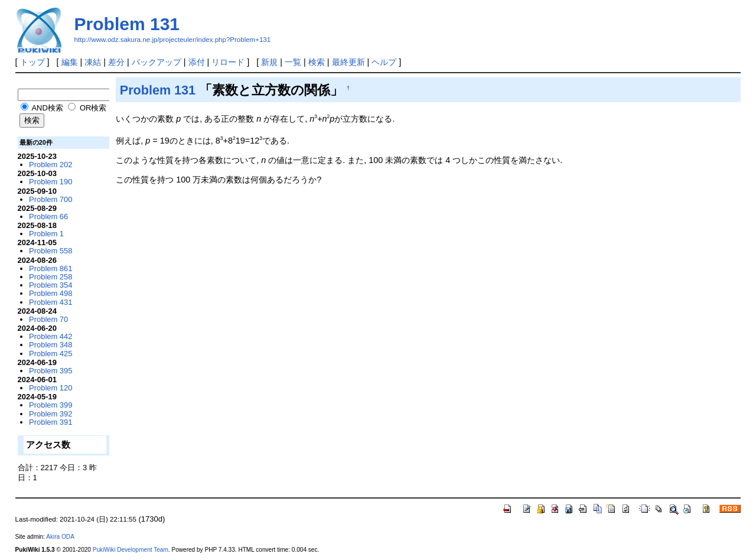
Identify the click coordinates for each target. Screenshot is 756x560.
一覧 (293, 62)
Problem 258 (50, 277)
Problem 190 (50, 182)
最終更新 (348, 62)
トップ (32, 62)
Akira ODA (60, 537)
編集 (70, 62)
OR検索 (87, 108)
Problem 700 (50, 199)
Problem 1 (46, 234)
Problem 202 (50, 165)
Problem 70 (48, 319)
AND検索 (42, 108)
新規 (269, 62)
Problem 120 (50, 388)
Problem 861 (50, 268)
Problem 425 (50, 354)
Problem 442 (50, 336)
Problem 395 (50, 371)
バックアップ (157, 62)
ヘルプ (384, 62)
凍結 (93, 62)
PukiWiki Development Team (131, 550)
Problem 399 (50, 405)
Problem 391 (50, 422)
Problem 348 (50, 345)
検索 (317, 62)
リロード (228, 62)
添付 (197, 62)
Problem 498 (50, 293)
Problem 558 (50, 251)
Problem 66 (48, 216)
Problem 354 (50, 285)
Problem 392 (50, 414)
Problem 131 (127, 24)
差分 (116, 62)
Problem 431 (50, 302)
